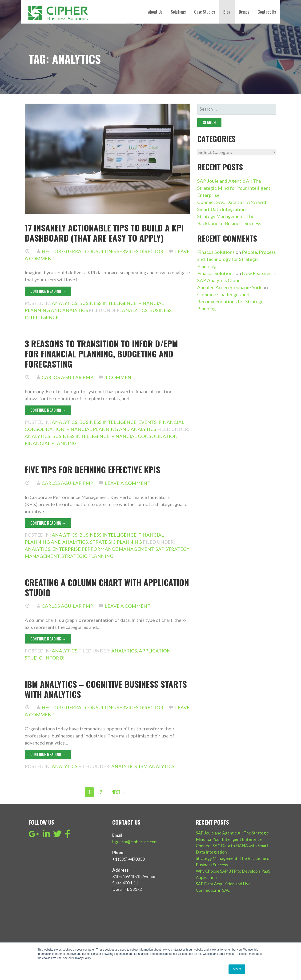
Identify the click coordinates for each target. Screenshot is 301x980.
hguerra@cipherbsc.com (135, 842)
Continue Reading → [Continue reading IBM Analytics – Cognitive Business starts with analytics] (48, 754)
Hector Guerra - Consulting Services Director (102, 251)
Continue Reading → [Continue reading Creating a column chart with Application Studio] (48, 639)
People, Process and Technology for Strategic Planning (237, 259)
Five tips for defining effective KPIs (92, 469)
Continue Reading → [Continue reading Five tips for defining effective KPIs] (48, 523)
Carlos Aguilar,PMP (67, 377)
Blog (227, 12)
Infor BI (54, 658)
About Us (155, 12)
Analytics (65, 303)
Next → (119, 792)
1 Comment (120, 377)
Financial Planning (51, 443)
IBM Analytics (157, 766)
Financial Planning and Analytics (111, 429)
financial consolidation (144, 436)
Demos (244, 12)
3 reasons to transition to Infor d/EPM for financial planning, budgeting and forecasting (101, 354)
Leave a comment (128, 483)
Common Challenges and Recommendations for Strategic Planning (231, 301)
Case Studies (205, 12)
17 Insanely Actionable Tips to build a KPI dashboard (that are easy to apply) (104, 233)
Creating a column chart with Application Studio (107, 587)
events (148, 422)
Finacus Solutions (216, 252)
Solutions (178, 12)
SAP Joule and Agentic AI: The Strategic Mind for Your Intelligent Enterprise (234, 188)
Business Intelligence (108, 303)
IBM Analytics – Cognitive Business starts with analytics (106, 689)
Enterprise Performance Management (103, 549)
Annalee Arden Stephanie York (229, 287)
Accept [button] (237, 969)
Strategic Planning (116, 542)
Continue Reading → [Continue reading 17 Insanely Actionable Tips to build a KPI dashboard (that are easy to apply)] (48, 291)
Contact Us (267, 12)
